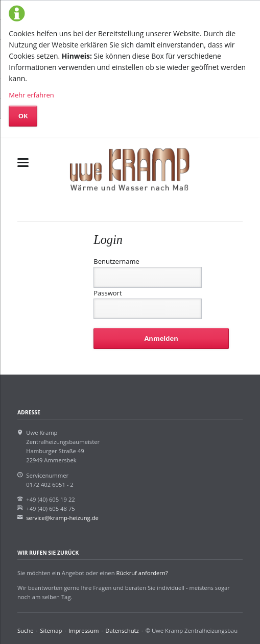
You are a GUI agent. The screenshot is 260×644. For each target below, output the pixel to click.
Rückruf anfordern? (142, 573)
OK (23, 116)
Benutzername (116, 261)
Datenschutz (122, 630)
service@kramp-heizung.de (62, 518)
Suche (26, 630)
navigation (23, 163)
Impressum (84, 630)
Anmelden (161, 338)
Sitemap (51, 630)
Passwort (108, 293)
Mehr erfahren (31, 95)
